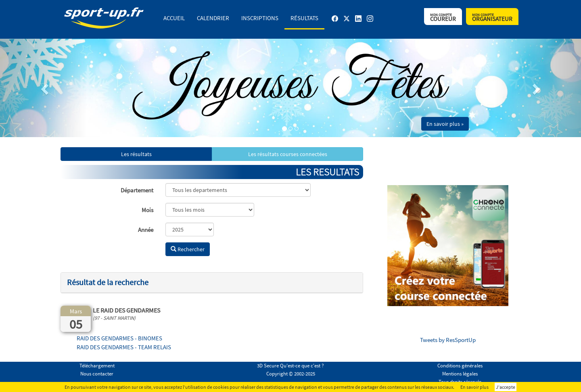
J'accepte (506, 387)
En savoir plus (474, 387)
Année (146, 230)
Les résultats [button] (136, 154)
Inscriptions (260, 18)
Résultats (304, 18)
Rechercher (188, 249)
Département (137, 190)
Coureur (443, 18)
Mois (147, 210)
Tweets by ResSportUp (448, 340)
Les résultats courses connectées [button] (288, 154)
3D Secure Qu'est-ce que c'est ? (290, 366)
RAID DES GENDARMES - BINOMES (119, 338)
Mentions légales (460, 374)
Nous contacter (97, 374)
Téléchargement (97, 366)
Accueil (174, 18)
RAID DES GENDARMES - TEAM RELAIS (124, 347)
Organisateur (492, 18)
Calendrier (213, 18)
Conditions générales (460, 366)
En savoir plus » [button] (445, 124)
